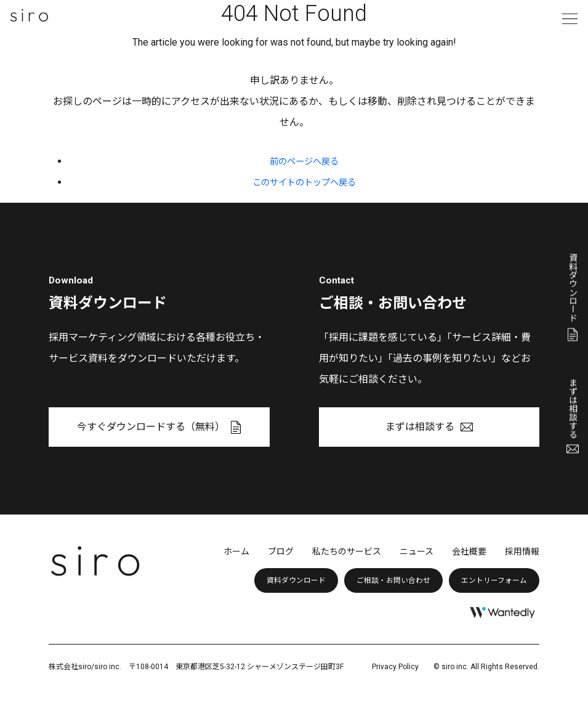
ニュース (417, 551)
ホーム (236, 551)
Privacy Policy (395, 666)
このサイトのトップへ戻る (304, 182)
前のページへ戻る (304, 161)
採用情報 (522, 551)
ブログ (281, 551)
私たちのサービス (347, 551)
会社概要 (469, 551)
